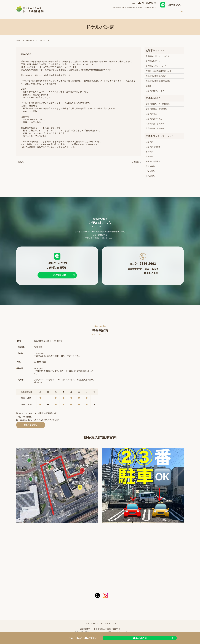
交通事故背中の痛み (154, 116)
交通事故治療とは (153, 59)
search (182, 13)
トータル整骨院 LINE (57, 273)
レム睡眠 (135, 159)
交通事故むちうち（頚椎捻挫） (159, 101)
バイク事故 (150, 169)
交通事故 (149, 139)
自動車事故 (150, 164)
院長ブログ (30, 38)
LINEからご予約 (126, 638)
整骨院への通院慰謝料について (159, 69)
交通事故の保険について (156, 64)
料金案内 (164, 12)
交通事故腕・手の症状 (155, 121)
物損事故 (149, 149)
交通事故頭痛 (151, 111)
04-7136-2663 (146, 3)
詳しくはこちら (31, 422)
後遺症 (148, 83)
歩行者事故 (150, 174)
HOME (78, 12)
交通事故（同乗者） (154, 144)
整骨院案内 (89, 12)
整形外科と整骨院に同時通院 (158, 78)
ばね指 (21, 159)
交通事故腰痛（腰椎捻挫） (157, 106)
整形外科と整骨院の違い (156, 73)
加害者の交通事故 (153, 159)
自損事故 (149, 154)
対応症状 (101, 12)
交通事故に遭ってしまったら (158, 54)
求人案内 (175, 12)
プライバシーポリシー (93, 621)
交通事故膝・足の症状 (155, 126)
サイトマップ (111, 621)
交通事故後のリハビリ (155, 88)
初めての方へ (151, 12)
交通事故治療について (118, 12)
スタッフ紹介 (136, 12)
